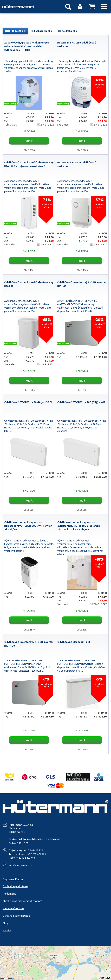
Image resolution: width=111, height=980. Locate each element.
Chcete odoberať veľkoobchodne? (22, 901)
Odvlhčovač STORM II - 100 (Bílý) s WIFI (82, 402)
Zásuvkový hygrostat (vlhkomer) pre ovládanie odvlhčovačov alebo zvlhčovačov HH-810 (27, 46)
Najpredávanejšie (15, 31)
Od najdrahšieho (67, 31)
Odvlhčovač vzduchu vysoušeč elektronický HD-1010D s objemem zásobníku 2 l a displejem (79, 526)
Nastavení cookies (13, 908)
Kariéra (7, 930)
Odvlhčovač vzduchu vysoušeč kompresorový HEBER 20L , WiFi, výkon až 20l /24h (28, 526)
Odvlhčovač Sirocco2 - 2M (74, 642)
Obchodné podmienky (15, 886)
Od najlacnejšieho (42, 31)
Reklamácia (9, 894)
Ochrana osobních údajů (17, 916)
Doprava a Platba (13, 879)
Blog (5, 923)
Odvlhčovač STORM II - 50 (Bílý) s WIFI (28, 402)
